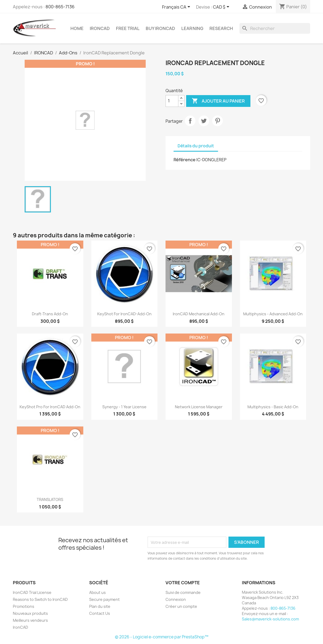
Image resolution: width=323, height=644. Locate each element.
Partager (190, 121)
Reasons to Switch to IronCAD (40, 599)
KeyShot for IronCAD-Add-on (124, 314)
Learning (192, 28)
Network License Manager (199, 407)
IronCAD (20, 627)
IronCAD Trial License (32, 592)
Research (221, 28)
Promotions (24, 606)
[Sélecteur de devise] (222, 7)
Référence (185, 160)
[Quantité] (172, 101)
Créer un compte (181, 606)
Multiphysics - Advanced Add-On (273, 314)
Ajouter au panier (218, 101)
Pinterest (217, 121)
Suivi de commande (183, 592)
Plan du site (100, 606)
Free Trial (128, 28)
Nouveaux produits (30, 613)
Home (77, 28)
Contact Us (100, 613)
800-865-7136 (60, 7)
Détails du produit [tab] (196, 146)
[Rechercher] (275, 28)
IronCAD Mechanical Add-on (199, 314)
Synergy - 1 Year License (124, 407)
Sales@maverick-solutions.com (270, 619)
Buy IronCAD (160, 28)
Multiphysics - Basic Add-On (273, 407)
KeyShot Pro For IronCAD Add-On (50, 407)
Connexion (176, 599)
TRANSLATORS (50, 499)
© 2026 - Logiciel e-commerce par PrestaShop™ (162, 637)
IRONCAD (100, 28)
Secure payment (104, 599)
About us (97, 592)
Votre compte (183, 583)
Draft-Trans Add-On (50, 314)
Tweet (204, 121)
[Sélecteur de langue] (177, 7)
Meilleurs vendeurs (30, 620)
